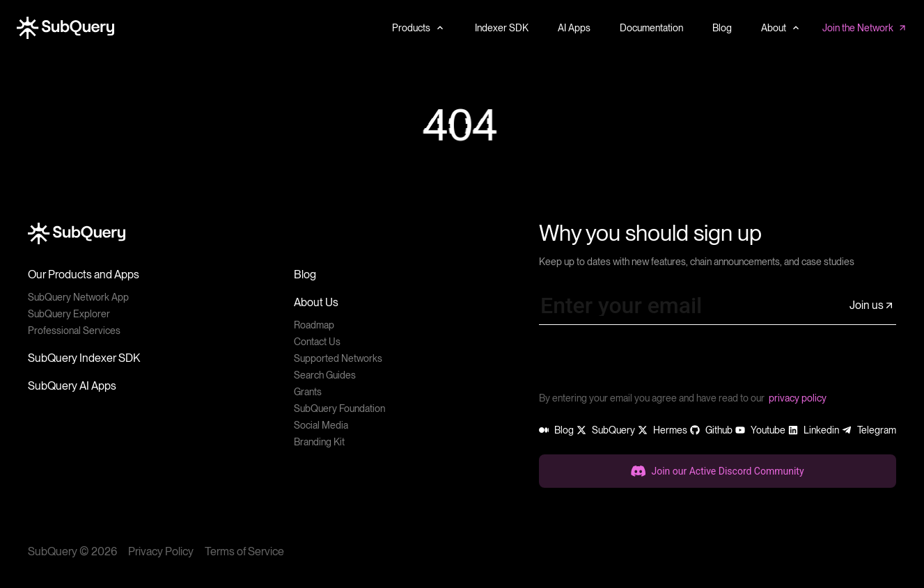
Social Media (321, 425)
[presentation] (645, 363)
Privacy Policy (161, 551)
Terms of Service (244, 551)
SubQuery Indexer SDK (84, 358)
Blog (305, 275)
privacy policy (798, 398)
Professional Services (74, 331)
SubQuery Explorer (69, 314)
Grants (308, 392)
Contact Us (317, 342)
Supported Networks (338, 358)
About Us (316, 302)
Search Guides (325, 375)
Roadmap (314, 325)
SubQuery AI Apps (72, 386)
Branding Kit (319, 442)
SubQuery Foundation (339, 408)
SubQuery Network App (78, 297)
